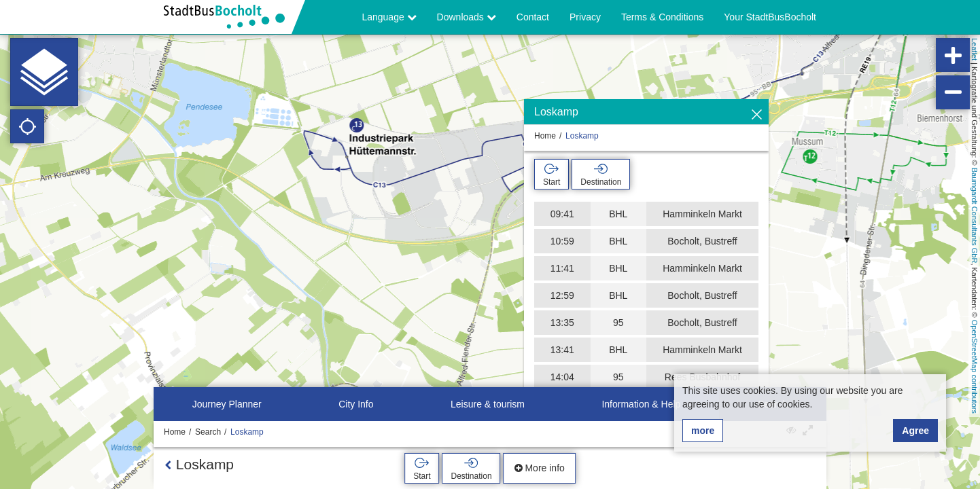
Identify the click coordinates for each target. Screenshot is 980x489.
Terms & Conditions (662, 17)
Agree (915, 431)
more (703, 431)
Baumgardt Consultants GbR (975, 216)
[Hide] (757, 115)
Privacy (585, 17)
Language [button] (389, 17)
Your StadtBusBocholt (770, 17)
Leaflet (975, 49)
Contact (533, 17)
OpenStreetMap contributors (975, 367)
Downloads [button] (467, 17)
